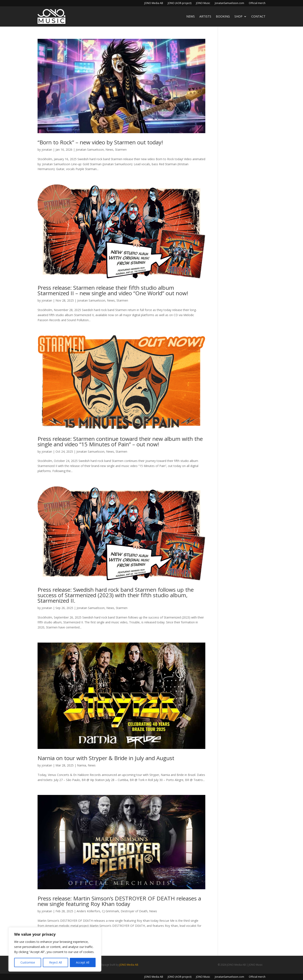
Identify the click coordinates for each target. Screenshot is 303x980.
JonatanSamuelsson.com (229, 3)
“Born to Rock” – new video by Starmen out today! (100, 142)
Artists (205, 16)
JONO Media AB (154, 3)
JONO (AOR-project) (180, 3)
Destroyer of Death (134, 911)
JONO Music (203, 3)
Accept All (83, 962)
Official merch (257, 3)
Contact (258, 16)
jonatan (47, 150)
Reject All (55, 962)
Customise (28, 962)
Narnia (82, 765)
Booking (223, 16)
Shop (238, 16)
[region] (55, 949)
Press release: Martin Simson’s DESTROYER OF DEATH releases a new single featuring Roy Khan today (119, 901)
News (191, 16)
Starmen (121, 150)
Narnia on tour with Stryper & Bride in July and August (106, 758)
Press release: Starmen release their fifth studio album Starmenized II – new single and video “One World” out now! (113, 290)
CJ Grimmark (110, 911)
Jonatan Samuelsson (90, 150)
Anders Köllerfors (88, 911)
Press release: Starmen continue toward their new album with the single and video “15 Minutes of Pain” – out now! (120, 441)
